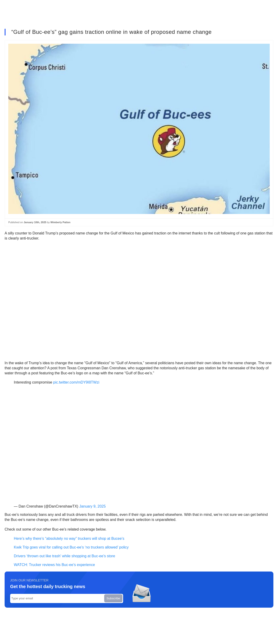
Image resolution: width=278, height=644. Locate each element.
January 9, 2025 (93, 506)
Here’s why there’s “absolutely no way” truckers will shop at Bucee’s (69, 539)
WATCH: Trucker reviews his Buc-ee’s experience (54, 565)
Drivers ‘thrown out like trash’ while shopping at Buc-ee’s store (64, 556)
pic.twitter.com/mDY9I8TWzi (76, 382)
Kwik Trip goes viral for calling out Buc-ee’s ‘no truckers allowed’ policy (71, 547)
